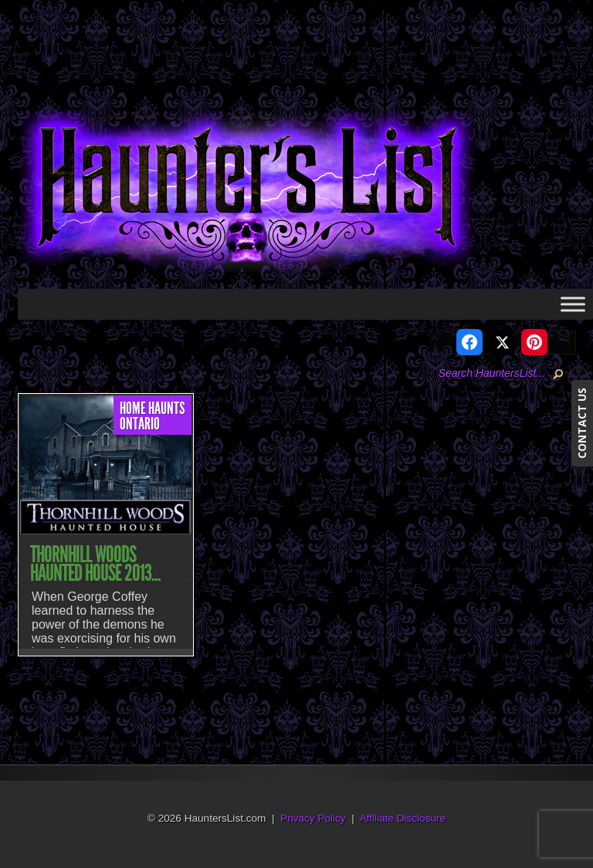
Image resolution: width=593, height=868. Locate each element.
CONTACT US (582, 423)
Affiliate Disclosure (403, 818)
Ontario (140, 424)
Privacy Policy (313, 818)
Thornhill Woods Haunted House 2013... (95, 564)
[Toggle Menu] (573, 304)
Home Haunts (152, 409)
